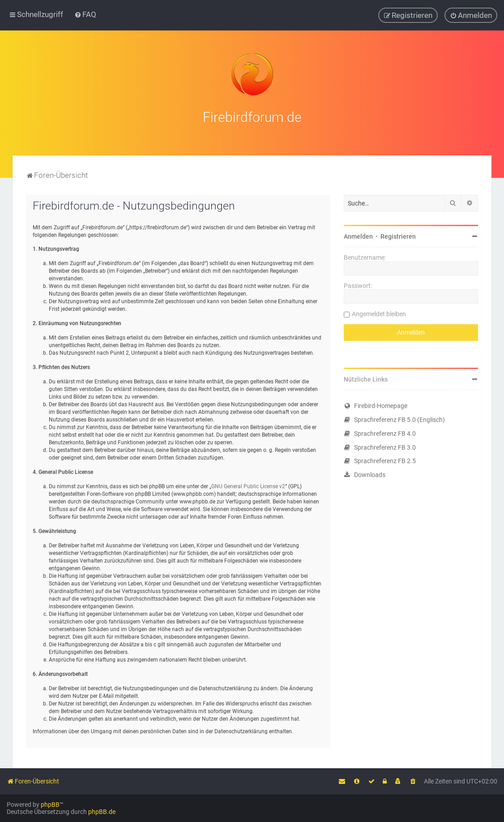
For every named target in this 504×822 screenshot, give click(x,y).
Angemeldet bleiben (379, 311)
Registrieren (398, 234)
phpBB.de (102, 812)
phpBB (50, 805)
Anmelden (358, 234)
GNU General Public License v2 (248, 484)
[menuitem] (85, 14)
